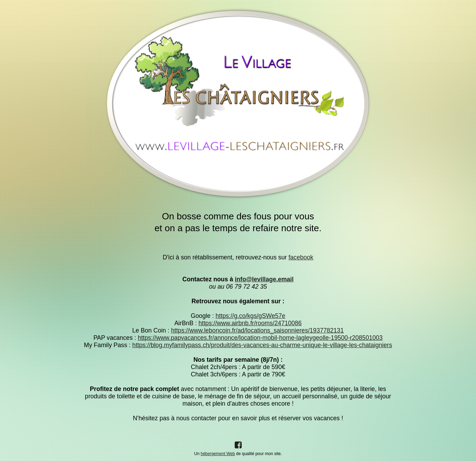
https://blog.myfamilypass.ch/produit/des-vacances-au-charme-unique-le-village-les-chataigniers (262, 345)
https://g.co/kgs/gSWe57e (250, 316)
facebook (301, 257)
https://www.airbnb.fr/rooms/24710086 (250, 323)
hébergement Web (218, 454)
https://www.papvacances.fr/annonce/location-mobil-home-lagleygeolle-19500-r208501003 (260, 338)
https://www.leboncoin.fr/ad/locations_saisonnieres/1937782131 (257, 330)
